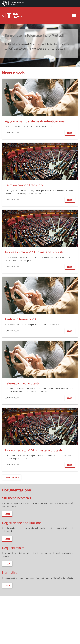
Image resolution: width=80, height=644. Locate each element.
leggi (70, 133)
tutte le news (12, 477)
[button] (16, 15)
